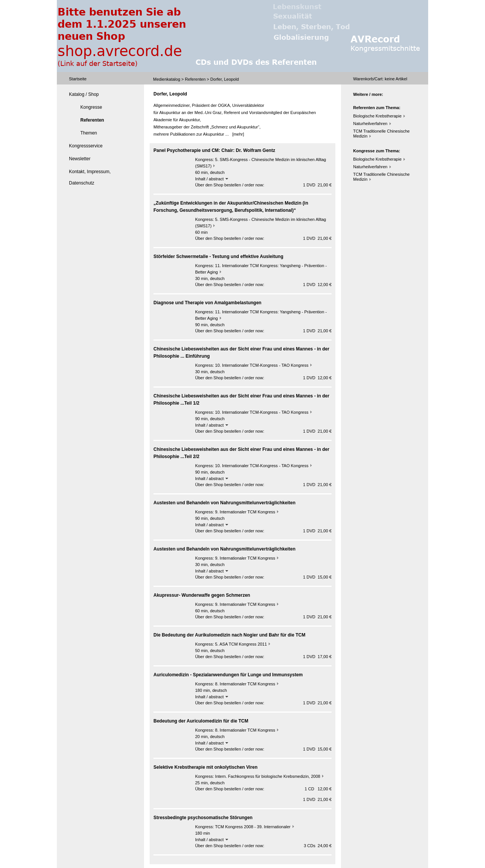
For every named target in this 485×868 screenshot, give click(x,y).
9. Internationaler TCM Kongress (245, 512)
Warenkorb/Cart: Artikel (380, 79)
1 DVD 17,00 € (317, 657)
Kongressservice (86, 146)
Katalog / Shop (84, 94)
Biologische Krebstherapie (377, 116)
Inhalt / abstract (212, 179)
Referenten (195, 79)
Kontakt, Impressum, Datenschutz (90, 177)
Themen (89, 133)
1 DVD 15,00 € (317, 577)
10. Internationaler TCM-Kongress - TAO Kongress (262, 365)
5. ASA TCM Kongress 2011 (241, 644)
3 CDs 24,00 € (318, 846)
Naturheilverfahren (370, 124)
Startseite (78, 79)
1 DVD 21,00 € (317, 185)
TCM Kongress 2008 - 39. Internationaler (253, 827)
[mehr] (238, 134)
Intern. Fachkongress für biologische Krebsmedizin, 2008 (268, 776)
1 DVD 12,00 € (317, 285)
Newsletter (80, 159)
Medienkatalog (167, 79)
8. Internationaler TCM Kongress (245, 684)
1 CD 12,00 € (318, 789)
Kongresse (91, 107)
